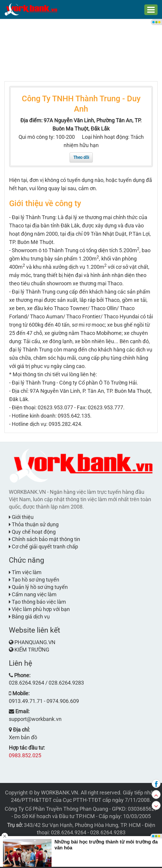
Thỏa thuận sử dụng (34, 524)
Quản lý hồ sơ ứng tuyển (38, 587)
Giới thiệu (21, 517)
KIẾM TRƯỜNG (32, 650)
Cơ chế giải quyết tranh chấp (43, 547)
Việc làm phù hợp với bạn (39, 609)
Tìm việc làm (25, 572)
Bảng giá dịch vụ (29, 617)
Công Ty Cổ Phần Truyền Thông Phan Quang (56, 809)
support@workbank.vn (35, 719)
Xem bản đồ (23, 737)
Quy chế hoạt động (32, 532)
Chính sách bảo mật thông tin (44, 539)
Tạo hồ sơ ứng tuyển (34, 580)
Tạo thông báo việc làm (37, 602)
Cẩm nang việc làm (33, 594)
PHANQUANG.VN (35, 642)
